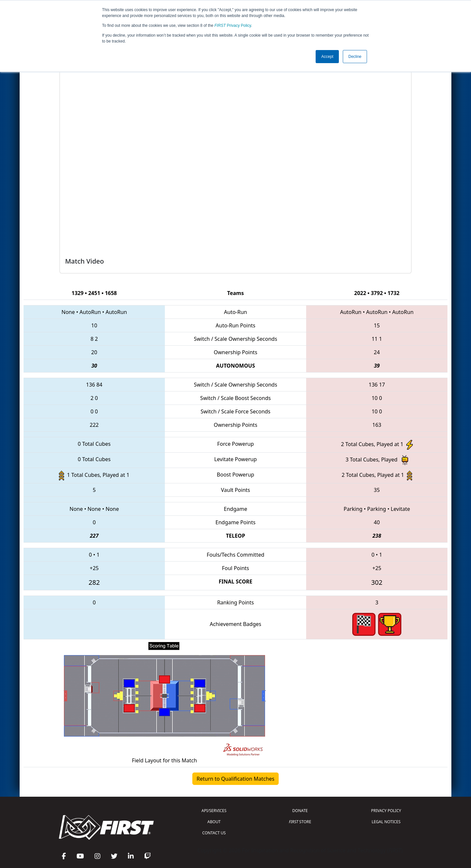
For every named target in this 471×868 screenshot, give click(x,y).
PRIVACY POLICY (386, 811)
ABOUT (214, 822)
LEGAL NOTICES (386, 822)
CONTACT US (214, 833)
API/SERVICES (214, 811)
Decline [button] (355, 57)
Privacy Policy (233, 26)
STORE (300, 822)
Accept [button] (327, 57)
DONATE (300, 811)
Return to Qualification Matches (235, 779)
